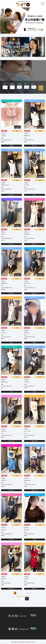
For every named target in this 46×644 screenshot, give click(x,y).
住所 (33, 84)
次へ (27, 599)
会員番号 (12, 84)
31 (31, 593)
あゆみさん (4, 284)
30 (28, 593)
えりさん (27, 185)
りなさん (4, 136)
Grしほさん (27, 234)
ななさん (4, 530)
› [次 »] (33, 593)
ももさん (27, 579)
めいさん (27, 530)
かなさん (4, 481)
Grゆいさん (4, 382)
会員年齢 (19, 84)
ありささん (27, 284)
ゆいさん (4, 333)
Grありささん (5, 185)
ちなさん (4, 431)
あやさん (4, 579)
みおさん (27, 333)
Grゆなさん (27, 136)
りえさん (4, 234)
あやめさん (27, 481)
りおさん (27, 382)
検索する (41, 88)
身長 (25, 84)
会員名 (4, 84)
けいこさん (27, 431)
